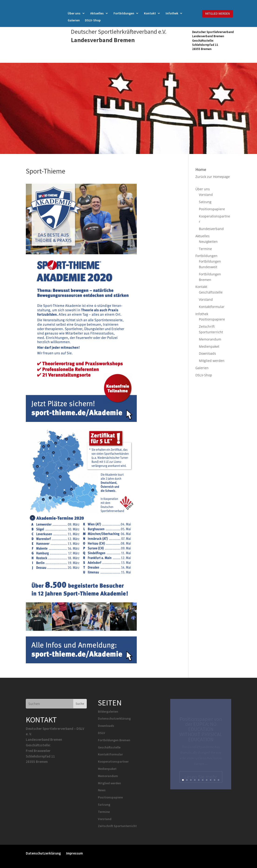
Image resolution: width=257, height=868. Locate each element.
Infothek (172, 13)
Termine (205, 249)
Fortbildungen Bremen (114, 740)
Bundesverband (211, 229)
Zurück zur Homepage (213, 177)
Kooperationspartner (113, 761)
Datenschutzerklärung (114, 718)
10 (219, 780)
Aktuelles (97, 13)
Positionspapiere (212, 209)
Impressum (74, 853)
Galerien (74, 20)
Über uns (74, 13)
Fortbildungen (124, 13)
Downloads (207, 353)
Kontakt (150, 13)
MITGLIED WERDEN (218, 13)
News (102, 790)
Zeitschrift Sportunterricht (117, 826)
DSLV (102, 733)
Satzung (205, 202)
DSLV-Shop (93, 20)
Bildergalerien (108, 711)
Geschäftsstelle (211, 292)
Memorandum (210, 339)
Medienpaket (209, 346)
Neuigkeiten (208, 242)
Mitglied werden (212, 361)
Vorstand (206, 195)
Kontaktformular (212, 307)
